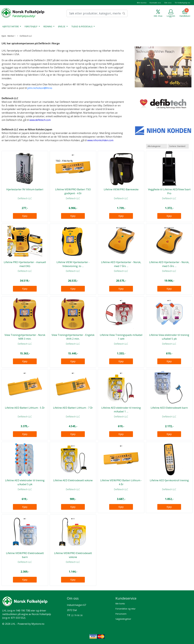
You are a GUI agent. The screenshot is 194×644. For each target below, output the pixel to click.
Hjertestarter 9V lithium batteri (25, 189)
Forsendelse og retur (125, 609)
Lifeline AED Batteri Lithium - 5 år (25, 408)
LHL (5, 611)
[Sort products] (178, 146)
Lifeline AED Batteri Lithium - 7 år (73, 408)
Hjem (4, 36)
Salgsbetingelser (123, 619)
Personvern (121, 614)
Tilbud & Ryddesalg (82, 26)
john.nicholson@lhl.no (40, 88)
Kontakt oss (155, 3)
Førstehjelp (31, 26)
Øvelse (62, 26)
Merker (11, 36)
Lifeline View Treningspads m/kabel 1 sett (121, 337)
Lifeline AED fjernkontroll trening (169, 480)
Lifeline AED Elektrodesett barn (169, 408)
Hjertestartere (11, 26)
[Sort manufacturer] (157, 146)
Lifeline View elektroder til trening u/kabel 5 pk (169, 337)
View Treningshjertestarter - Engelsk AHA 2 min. (73, 337)
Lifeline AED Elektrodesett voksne (73, 480)
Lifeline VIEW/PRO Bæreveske (121, 189)
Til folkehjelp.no (182, 3)
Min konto (142, 3)
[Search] (97, 13)
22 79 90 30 (77, 615)
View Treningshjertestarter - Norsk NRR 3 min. (25, 337)
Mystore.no (38, 624)
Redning (48, 26)
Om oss (168, 3)
